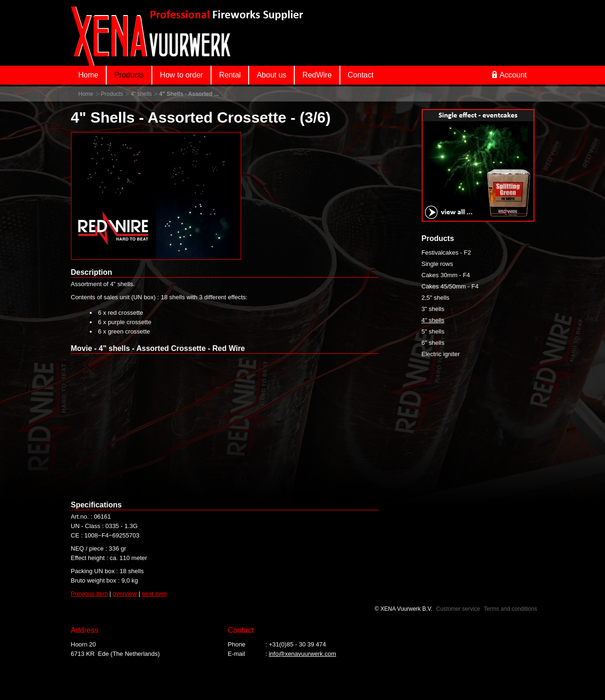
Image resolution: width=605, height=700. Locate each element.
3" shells (433, 309)
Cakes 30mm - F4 (446, 275)
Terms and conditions (510, 609)
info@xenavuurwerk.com (302, 654)
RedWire (317, 75)
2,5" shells (436, 298)
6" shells (433, 343)
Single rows (437, 264)
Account (510, 75)
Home (89, 75)
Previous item (90, 594)
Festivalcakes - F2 (446, 253)
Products (129, 75)
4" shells (141, 94)
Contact (361, 75)
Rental (230, 75)
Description (92, 272)
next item (154, 594)
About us (271, 75)
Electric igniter (441, 354)
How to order (181, 75)
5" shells (433, 331)
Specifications (96, 505)
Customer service (458, 609)
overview (125, 594)
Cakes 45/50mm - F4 (450, 286)
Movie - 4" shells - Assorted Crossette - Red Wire (158, 348)
